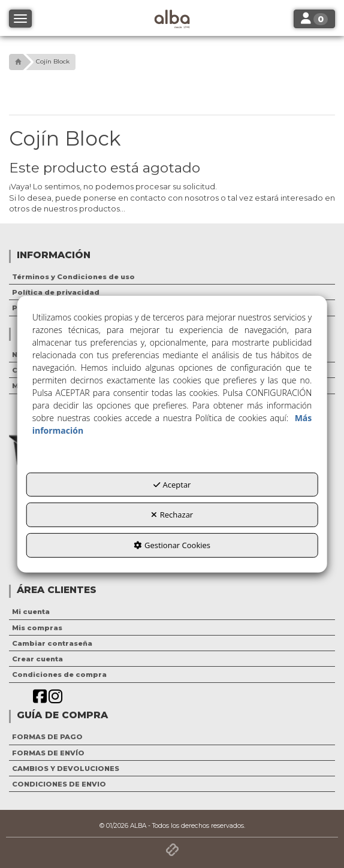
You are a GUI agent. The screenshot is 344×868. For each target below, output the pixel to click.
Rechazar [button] (172, 515)
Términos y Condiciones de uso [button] (73, 277)
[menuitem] (172, 277)
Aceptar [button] (172, 485)
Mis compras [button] (37, 628)
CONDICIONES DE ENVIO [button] (59, 784)
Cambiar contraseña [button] (52, 643)
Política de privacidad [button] (56, 292)
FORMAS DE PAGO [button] (47, 737)
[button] (16, 62)
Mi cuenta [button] (31, 612)
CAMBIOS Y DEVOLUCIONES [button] (66, 769)
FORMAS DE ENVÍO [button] (48, 753)
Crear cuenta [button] (37, 659)
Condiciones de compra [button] (59, 675)
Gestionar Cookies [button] (172, 545)
